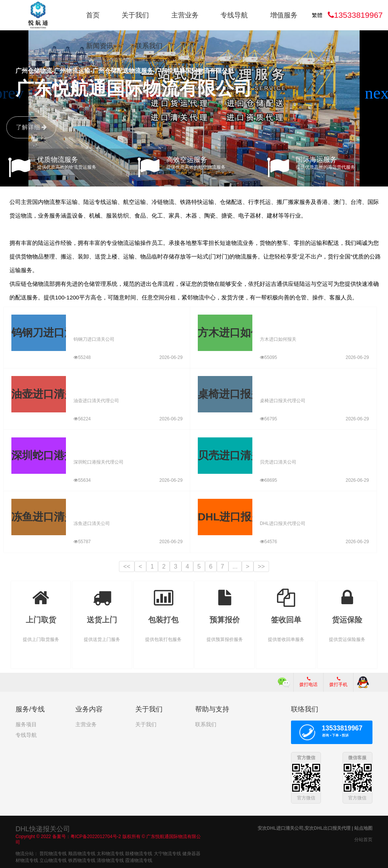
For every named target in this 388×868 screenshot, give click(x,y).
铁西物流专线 (82, 860)
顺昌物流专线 (82, 853)
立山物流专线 (53, 860)
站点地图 (363, 828)
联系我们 (149, 46)
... (235, 566)
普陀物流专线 (53, 853)
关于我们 (135, 15)
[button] (379, 93)
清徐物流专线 (110, 860)
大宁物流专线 (167, 853)
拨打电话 (308, 682)
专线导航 (234, 15)
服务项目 (26, 724)
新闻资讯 (100, 46)
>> (261, 566)
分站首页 (363, 839)
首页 (93, 15)
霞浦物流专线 (139, 860)
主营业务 (185, 15)
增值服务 (284, 15)
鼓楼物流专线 (139, 853)
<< (127, 566)
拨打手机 (338, 682)
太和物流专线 (110, 853)
